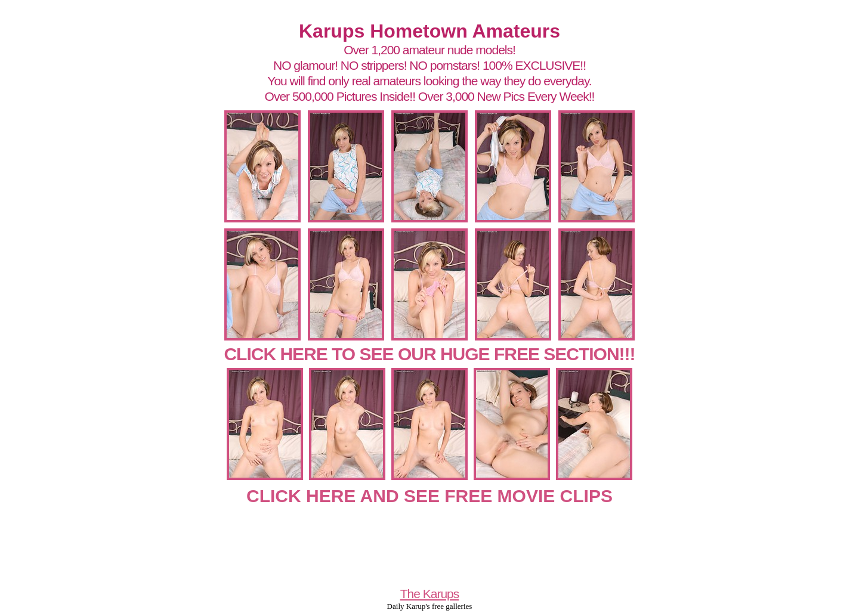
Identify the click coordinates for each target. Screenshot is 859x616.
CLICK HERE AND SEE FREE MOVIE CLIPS (429, 496)
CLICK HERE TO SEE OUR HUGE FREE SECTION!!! (429, 354)
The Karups (430, 594)
